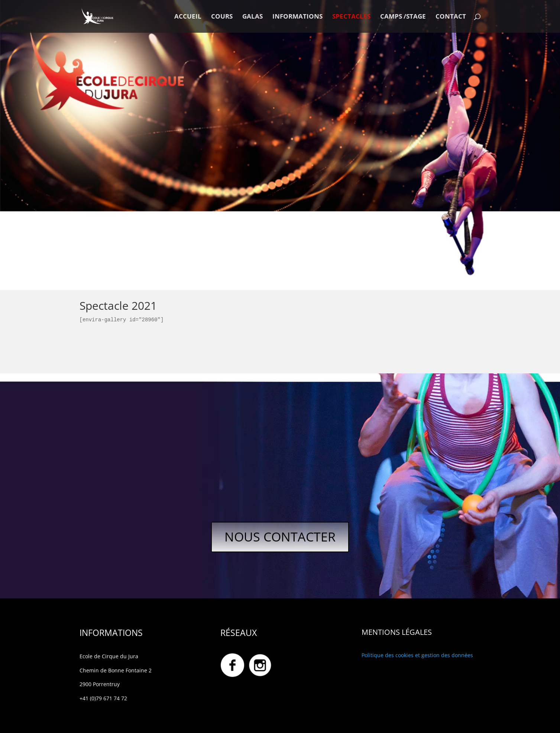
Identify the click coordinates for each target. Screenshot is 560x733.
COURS (222, 17)
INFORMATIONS (297, 17)
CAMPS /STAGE (403, 17)
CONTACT (451, 17)
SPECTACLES (351, 17)
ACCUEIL (188, 17)
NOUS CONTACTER (280, 537)
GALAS (253, 17)
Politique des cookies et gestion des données (417, 655)
